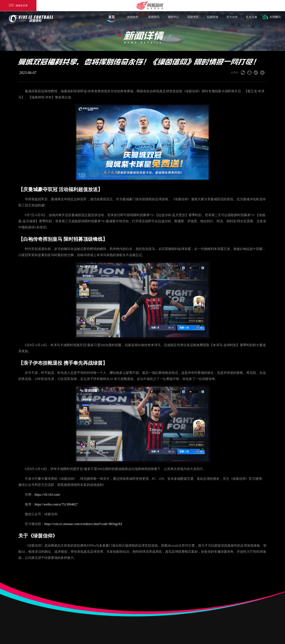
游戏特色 (133, 19)
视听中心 (173, 19)
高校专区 (193, 19)
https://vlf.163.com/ (47, 495)
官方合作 (232, 19)
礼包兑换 (252, 19)
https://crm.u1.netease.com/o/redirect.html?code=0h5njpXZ (83, 524)
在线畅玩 (275, 19)
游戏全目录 (18, 6)
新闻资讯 (154, 19)
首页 (112, 19)
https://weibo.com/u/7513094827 (56, 504)
